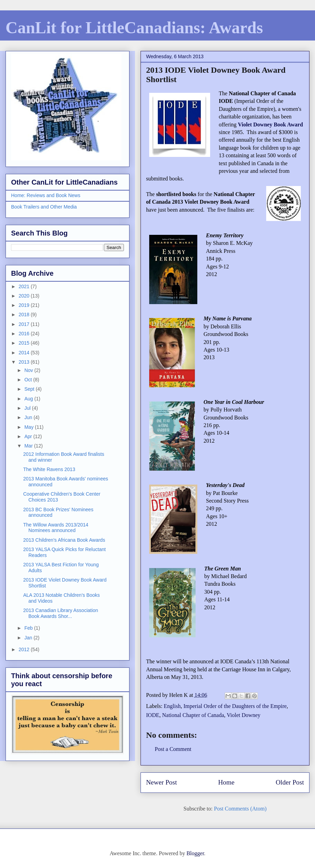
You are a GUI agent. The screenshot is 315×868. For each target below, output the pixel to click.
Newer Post (161, 782)
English (172, 706)
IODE (153, 715)
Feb (29, 628)
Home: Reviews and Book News (46, 195)
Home (226, 782)
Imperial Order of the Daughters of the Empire (235, 706)
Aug (29, 399)
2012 (25, 649)
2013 (25, 362)
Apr (29, 436)
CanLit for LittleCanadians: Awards (134, 28)
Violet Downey (244, 715)
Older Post (290, 782)
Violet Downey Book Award (270, 125)
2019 (25, 305)
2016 (25, 334)
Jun (29, 417)
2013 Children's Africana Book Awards (64, 540)
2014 (25, 353)
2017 (25, 324)
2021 (25, 286)
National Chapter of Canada (193, 715)
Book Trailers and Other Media (44, 207)
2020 (25, 296)
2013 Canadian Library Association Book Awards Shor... (61, 613)
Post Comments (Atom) (240, 809)
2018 (25, 315)
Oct (29, 380)
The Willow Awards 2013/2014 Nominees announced (56, 528)
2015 (25, 343)
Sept (30, 389)
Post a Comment (173, 749)
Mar (29, 446)
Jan (29, 638)
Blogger (195, 853)
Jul (28, 408)
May (29, 427)
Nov (29, 370)
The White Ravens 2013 (49, 469)
